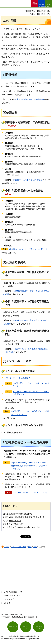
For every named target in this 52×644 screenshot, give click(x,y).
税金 (30, 547)
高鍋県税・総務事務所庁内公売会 (28, 180)
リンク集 (7, 603)
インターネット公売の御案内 (18, 378)
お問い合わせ (13, 626)
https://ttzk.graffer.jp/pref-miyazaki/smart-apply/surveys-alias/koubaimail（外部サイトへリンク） (30, 466)
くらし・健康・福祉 (19, 547)
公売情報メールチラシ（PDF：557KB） (31, 492)
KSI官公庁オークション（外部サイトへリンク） (31, 385)
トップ (7, 547)
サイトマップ (9, 599)
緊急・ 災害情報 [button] (35, 3)
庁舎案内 (39, 626)
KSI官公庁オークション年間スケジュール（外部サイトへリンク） (31, 393)
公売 (35, 547)
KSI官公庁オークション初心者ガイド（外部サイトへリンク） (30, 413)
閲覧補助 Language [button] (42, 5)
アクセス (26, 626)
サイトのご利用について (13, 592)
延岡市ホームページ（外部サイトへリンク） (29, 249)
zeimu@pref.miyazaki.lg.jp (30, 527)
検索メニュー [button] (48, 5)
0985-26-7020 (15, 521)
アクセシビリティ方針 (12, 596)
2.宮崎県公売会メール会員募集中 (29, 99)
